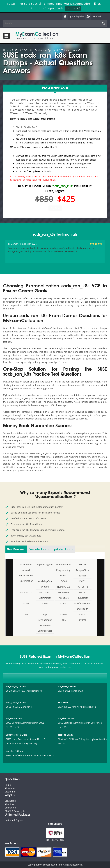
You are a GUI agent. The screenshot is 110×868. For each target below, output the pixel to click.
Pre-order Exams (39, 549)
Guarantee (10, 808)
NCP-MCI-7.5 (64, 587)
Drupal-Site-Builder (82, 573)
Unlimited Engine (14, 820)
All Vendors (11, 788)
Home (6, 50)
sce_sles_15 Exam (15, 751)
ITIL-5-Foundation (82, 595)
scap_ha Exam (65, 735)
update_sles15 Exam (17, 735)
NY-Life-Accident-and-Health (82, 606)
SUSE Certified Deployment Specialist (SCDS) (42, 50)
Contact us (10, 801)
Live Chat (93, 16)
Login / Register (73, 16)
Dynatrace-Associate (64, 595)
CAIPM (64, 614)
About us (9, 804)
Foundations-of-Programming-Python (64, 570)
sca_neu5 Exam (14, 718)
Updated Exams (63, 549)
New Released (16, 549)
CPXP (45, 603)
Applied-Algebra (45, 565)
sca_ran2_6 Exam (67, 686)
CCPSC (64, 603)
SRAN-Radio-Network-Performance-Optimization (26, 573)
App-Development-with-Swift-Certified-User (45, 623)
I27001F (82, 620)
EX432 (82, 581)
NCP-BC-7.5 (82, 587)
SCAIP (26, 603)
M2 (26, 614)
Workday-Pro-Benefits (45, 584)
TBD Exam (63, 702)
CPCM (82, 614)
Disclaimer (10, 792)
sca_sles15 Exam (66, 718)
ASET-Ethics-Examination (45, 595)
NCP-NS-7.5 (26, 592)
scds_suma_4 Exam (16, 702)
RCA (64, 620)
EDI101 (82, 565)
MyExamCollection (37, 36)
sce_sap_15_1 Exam (16, 686)
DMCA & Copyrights (15, 811)
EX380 (64, 581)
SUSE (14, 50)
